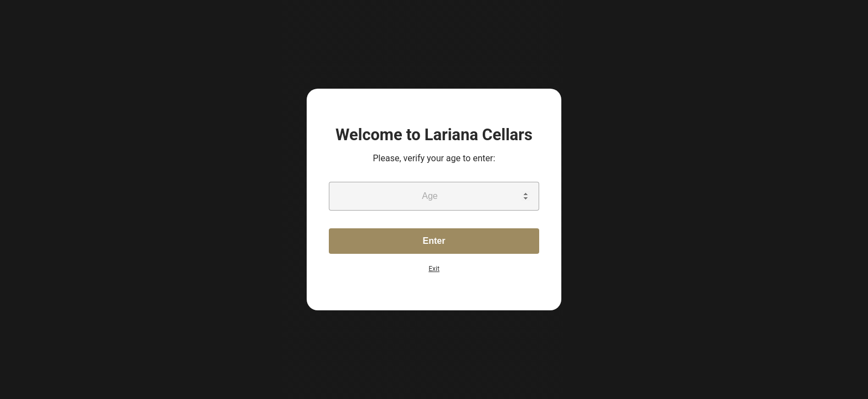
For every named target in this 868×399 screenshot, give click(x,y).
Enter (434, 241)
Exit (434, 269)
